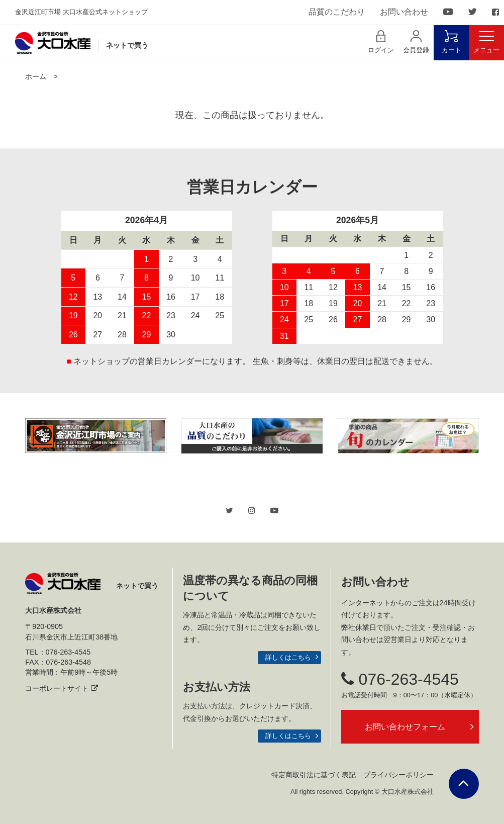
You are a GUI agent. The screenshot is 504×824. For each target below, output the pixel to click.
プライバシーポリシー (398, 775)
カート (451, 42)
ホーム (36, 76)
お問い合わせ (404, 12)
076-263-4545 (400, 679)
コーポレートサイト (62, 688)
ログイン (381, 42)
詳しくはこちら (288, 657)
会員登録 (416, 42)
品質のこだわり (337, 12)
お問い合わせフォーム (405, 727)
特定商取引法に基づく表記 (314, 775)
